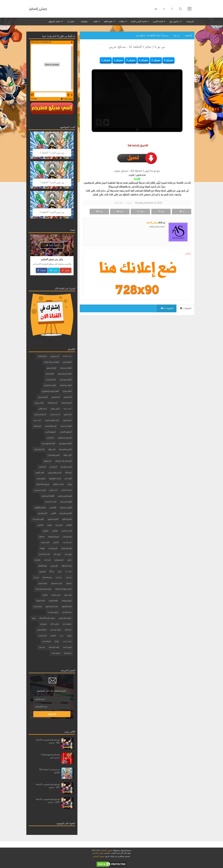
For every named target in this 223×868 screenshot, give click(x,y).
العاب (95, 21)
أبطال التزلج (67, 362)
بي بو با (129, 203)
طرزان (69, 636)
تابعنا (54, 270)
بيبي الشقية (47, 577)
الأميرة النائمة (67, 519)
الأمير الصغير (43, 513)
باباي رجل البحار (44, 554)
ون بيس (42, 647)
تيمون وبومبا (67, 601)
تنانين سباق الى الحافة (63, 589)
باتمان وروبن (59, 560)
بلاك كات (68, 571)
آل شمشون (55, 356)
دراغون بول (174, 21)
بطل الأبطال (42, 566)
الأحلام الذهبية (66, 508)
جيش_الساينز (38, 9)
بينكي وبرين (43, 583)
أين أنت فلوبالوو (55, 478)
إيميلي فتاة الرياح (43, 484)
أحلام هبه (67, 409)
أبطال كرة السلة (66, 385)
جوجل (66, 270)
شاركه (161, 211)
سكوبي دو (67, 624)
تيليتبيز (45, 595)
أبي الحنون (56, 397)
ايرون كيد (68, 554)
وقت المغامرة (54, 647)
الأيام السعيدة (38, 519)
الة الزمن (40, 525)
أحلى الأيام (42, 409)
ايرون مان (57, 554)
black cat (67, 356)
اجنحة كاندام (66, 490)
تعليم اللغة (108, 21)
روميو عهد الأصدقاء (47, 618)
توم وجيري (56, 595)
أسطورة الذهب (66, 432)
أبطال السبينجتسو (65, 374)
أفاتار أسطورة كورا (48, 444)
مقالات (122, 21)
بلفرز (60, 571)
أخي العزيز (68, 414)
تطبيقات (84, 21)
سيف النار (68, 630)
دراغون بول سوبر (65, 618)
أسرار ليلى (37, 426)
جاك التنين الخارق (52, 606)
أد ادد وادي (55, 414)
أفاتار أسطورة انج (65, 444)
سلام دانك (55, 624)
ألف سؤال (52, 449)
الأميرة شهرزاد (53, 519)
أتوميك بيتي (43, 397)
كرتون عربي (67, 641)
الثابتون (45, 531)
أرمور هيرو (37, 420)
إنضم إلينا (52, 245)
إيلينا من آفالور (58, 484)
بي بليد (68, 577)
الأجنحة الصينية (51, 502)
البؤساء (69, 525)
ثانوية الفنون (53, 601)
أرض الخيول (67, 420)
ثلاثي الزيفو (41, 601)
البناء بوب (59, 525)
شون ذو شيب (56, 630)
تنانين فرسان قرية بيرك (43, 589)
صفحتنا (42, 270)
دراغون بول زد (53, 612)
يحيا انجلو (68, 653)
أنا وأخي (42, 467)
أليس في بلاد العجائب (63, 461)
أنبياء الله (68, 473)
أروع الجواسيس (51, 426)
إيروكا (69, 484)
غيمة (61, 636)
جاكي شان (38, 606)
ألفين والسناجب (54, 455)
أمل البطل (47, 461)
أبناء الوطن (68, 397)
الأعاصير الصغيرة (66, 513)
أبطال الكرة (50, 374)
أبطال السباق (51, 368)
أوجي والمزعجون (55, 473)
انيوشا (42, 548)
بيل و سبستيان (57, 583)
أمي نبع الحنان (66, 467)
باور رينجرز (54, 566)
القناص (56, 542)
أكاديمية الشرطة (65, 449)
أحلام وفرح (55, 409)
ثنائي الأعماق (67, 606)
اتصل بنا (71, 21)
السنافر (41, 537)
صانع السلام (42, 630)
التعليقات (186, 308)
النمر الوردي (53, 548)
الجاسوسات (67, 537)
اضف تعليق (119, 203)
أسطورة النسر (50, 432)
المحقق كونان (66, 548)
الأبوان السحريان (66, 502)
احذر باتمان (53, 490)
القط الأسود (67, 542)
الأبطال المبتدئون (48, 496)
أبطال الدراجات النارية (51, 362)
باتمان (69, 560)
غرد (182, 211)
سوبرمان (43, 624)
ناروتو (57, 641)
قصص (53, 636)
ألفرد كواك (67, 455)
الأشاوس (53, 508)
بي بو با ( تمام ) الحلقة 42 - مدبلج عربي (137, 47)
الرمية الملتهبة (53, 537)
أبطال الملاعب (51, 380)
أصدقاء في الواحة (65, 438)
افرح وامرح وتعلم (65, 496)
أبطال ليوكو (67, 391)
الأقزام (53, 513)
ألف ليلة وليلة (39, 449)
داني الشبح (67, 612)
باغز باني (47, 560)
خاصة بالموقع (54, 21)
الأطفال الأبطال (40, 508)
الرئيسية (190, 21)
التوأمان (55, 531)
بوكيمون (42, 571)
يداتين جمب (56, 653)
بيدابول (69, 583)
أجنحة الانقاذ (52, 403)
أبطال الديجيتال (66, 368)
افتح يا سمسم (40, 490)
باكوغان (37, 560)
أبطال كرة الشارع (50, 385)
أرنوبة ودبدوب (66, 426)
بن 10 (52, 571)
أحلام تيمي (39, 403)
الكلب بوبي (45, 542)
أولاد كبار (68, 478)
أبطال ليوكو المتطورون (50, 391)
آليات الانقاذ (42, 356)
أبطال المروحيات (66, 380)
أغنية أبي (50, 438)
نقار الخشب (46, 641)
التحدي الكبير (67, 531)
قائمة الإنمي (158, 21)
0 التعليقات (167, 308)
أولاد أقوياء (40, 473)
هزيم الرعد (67, 647)
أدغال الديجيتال (40, 414)
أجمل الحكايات (66, 403)
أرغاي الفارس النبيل (52, 420)
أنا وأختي (53, 467)
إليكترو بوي (41, 478)
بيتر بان (36, 577)
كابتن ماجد (43, 636)
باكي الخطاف (67, 566)
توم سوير (68, 595)
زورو (34, 618)
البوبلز (49, 525)
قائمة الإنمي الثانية (139, 21)
